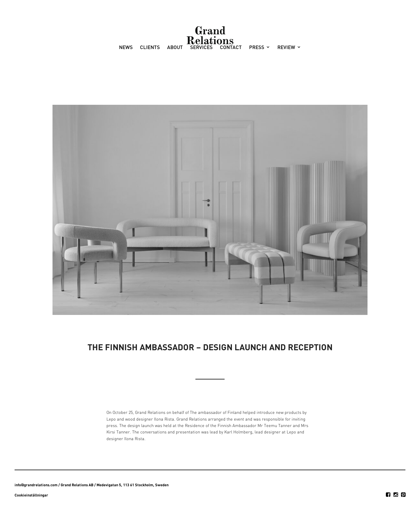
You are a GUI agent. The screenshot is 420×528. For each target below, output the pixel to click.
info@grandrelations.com (36, 485)
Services (201, 72)
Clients (150, 72)
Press (257, 72)
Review (286, 72)
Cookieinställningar (31, 495)
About (175, 72)
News (126, 72)
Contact (231, 72)
